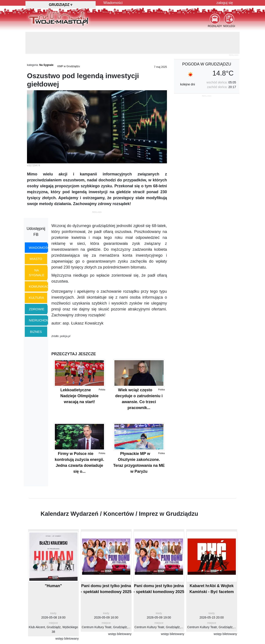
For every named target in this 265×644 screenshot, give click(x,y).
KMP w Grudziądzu (69, 66)
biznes (36, 332)
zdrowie (37, 309)
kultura (37, 298)
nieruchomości (43, 320)
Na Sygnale (46, 65)
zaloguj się (225, 3)
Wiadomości (113, 3)
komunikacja (41, 286)
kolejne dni (188, 84)
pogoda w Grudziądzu (207, 64)
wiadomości (40, 248)
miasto (36, 259)
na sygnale (37, 273)
